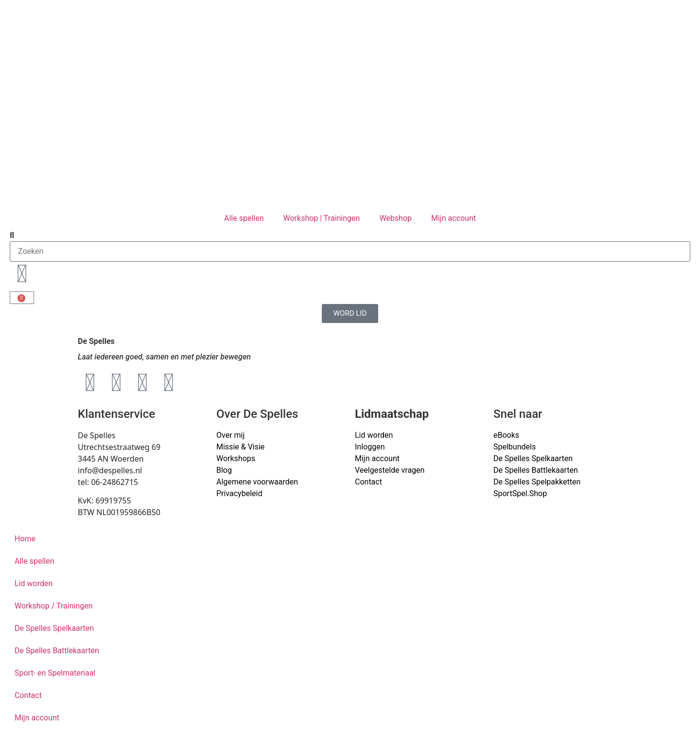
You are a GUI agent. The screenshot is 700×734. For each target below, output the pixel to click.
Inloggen (370, 447)
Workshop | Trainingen (322, 218)
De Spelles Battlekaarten (57, 651)
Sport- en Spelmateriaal (55, 673)
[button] (350, 235)
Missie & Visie (240, 447)
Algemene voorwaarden (257, 482)
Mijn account (454, 218)
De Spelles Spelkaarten (54, 628)
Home (25, 539)
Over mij (230, 435)
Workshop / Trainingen (54, 606)
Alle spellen (244, 218)
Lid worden (374, 435)
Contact (368, 482)
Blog (224, 470)
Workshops (236, 458)
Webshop (395, 218)
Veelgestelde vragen (390, 470)
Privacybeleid (239, 493)
